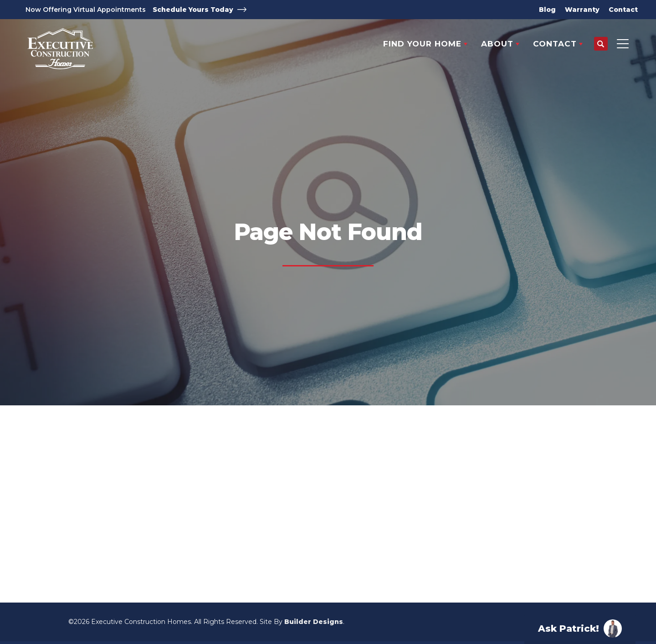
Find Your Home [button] (422, 44)
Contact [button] (555, 44)
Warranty (582, 10)
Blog (547, 10)
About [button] (497, 44)
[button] (601, 44)
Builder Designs (314, 622)
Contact (623, 10)
